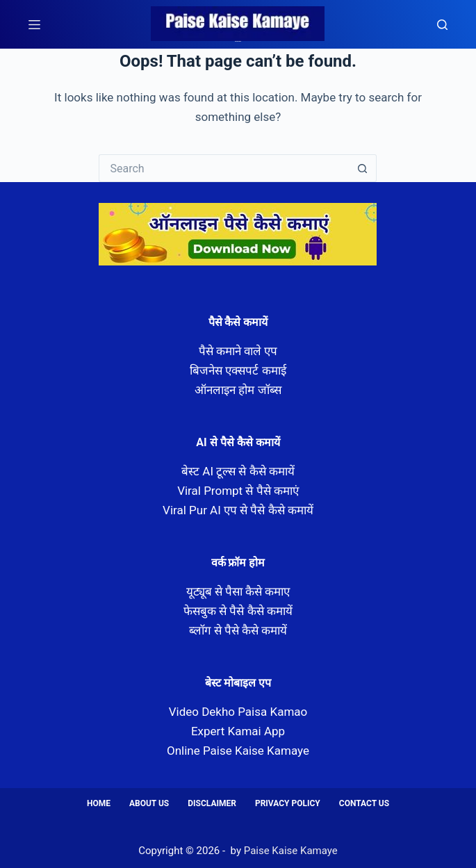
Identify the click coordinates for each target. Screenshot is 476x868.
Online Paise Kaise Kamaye (238, 751)
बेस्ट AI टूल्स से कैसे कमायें (238, 471)
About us (149, 803)
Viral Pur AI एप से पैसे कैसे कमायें (238, 510)
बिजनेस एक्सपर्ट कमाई (238, 370)
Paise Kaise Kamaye (238, 41)
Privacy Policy (288, 803)
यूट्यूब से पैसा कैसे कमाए (238, 591)
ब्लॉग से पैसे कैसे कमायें (238, 630)
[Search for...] (224, 168)
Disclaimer (212, 803)
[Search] (442, 25)
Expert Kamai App (238, 731)
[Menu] (34, 25)
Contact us (364, 803)
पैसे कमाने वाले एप (238, 351)
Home (99, 803)
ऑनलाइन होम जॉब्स (238, 390)
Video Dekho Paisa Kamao (238, 712)
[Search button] (363, 168)
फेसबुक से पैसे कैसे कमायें (238, 611)
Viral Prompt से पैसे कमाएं (238, 491)
